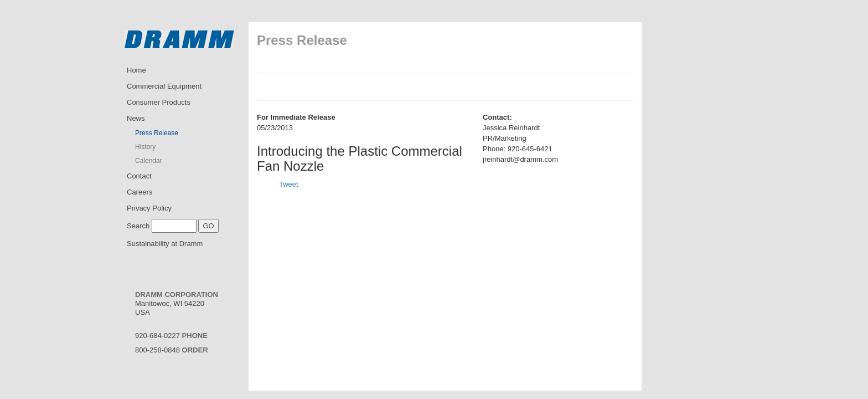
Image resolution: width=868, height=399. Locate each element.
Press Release (157, 133)
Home (136, 70)
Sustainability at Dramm (165, 244)
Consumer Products (159, 102)
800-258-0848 (172, 350)
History (145, 147)
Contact (139, 176)
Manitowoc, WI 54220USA (177, 303)
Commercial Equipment (164, 86)
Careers (139, 192)
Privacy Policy (149, 208)
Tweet (289, 184)
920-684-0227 (171, 336)
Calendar (149, 161)
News (136, 118)
